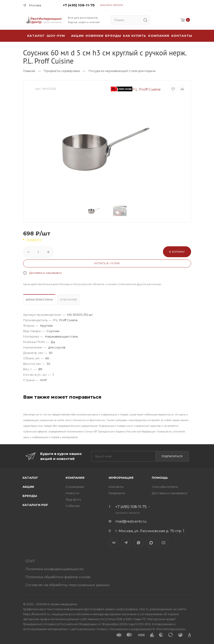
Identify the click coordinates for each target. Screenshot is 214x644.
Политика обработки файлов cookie (58, 577)
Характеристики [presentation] (39, 300)
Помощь (160, 478)
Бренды (113, 36)
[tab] (40, 301)
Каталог (30, 478)
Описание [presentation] (68, 300)
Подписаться (172, 456)
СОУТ (30, 561)
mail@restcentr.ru (131, 521)
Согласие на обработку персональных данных (68, 585)
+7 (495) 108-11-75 (79, 5)
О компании (75, 487)
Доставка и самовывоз (46, 273)
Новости (72, 493)
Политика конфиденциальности (54, 569)
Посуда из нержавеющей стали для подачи (122, 71)
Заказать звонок (112, 5)
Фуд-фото (73, 499)
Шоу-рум (56, 36)
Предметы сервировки (62, 71)
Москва (35, 5)
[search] (145, 20)
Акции (28, 487)
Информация (121, 478)
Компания (159, 36)
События (73, 506)
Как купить (135, 36)
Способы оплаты (165, 487)
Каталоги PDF (35, 505)
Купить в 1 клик (107, 263)
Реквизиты (117, 493)
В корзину (177, 252)
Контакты (182, 36)
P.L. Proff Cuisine (136, 89)
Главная (29, 71)
